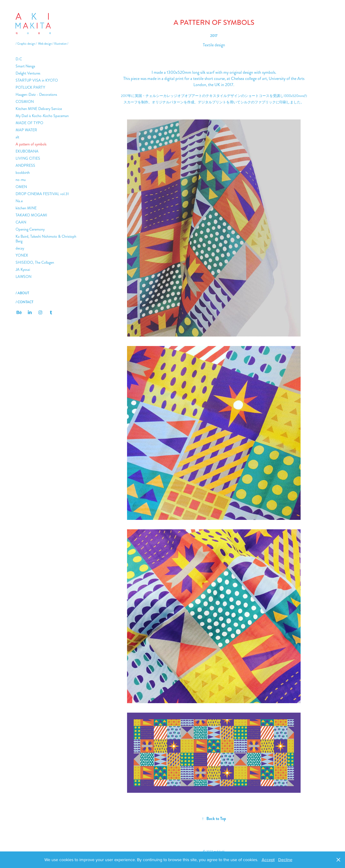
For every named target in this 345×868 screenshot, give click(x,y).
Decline (285, 860)
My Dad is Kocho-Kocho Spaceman (42, 116)
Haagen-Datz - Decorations (36, 94)
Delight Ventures (28, 73)
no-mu (21, 180)
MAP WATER (26, 130)
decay (20, 248)
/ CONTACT (24, 302)
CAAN (21, 222)
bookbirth (23, 173)
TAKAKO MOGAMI (31, 215)
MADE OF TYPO (29, 123)
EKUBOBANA (27, 151)
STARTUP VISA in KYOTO (37, 80)
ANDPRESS (25, 165)
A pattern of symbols (31, 144)
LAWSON (23, 277)
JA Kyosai (23, 270)
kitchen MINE (26, 208)
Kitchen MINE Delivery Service (39, 109)
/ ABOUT (22, 293)
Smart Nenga (25, 66)
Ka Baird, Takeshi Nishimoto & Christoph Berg (46, 239)
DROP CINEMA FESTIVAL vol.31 (42, 194)
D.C (19, 59)
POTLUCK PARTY (30, 87)
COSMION (25, 102)
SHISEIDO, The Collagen (35, 262)
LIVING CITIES (28, 158)
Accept (268, 860)
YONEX (22, 255)
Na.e (19, 201)
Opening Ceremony (30, 229)
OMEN (21, 187)
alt (17, 137)
